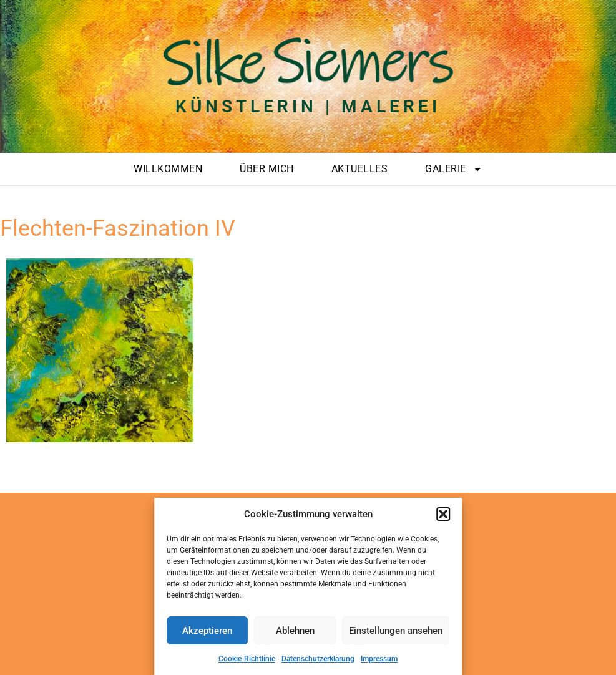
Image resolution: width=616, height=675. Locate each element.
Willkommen (168, 169)
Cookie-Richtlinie (247, 659)
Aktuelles (360, 169)
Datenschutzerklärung (318, 659)
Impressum (379, 659)
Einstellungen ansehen (396, 631)
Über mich (267, 169)
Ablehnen (295, 631)
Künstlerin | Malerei (308, 106)
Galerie (454, 169)
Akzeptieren (207, 631)
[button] (443, 514)
